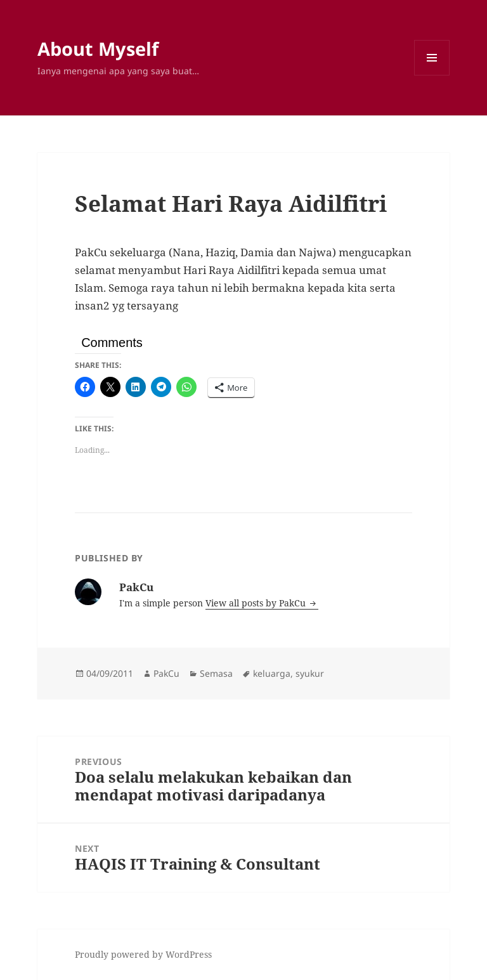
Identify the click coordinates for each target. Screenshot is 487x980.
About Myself (98, 49)
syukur (310, 673)
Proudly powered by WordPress (143, 954)
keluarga (272, 673)
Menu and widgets (432, 75)
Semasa (216, 673)
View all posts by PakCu (257, 603)
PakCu (166, 673)
